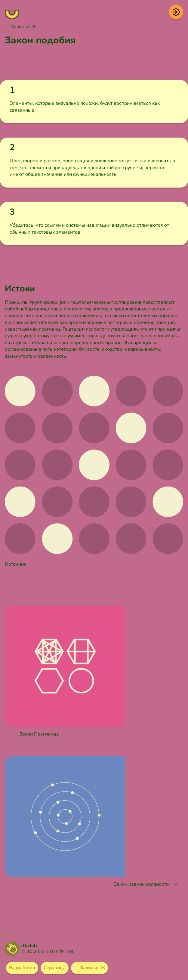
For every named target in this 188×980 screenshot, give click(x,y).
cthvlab (29, 946)
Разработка (22, 968)
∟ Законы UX (20, 27)
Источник (15, 564)
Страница (55, 968)
